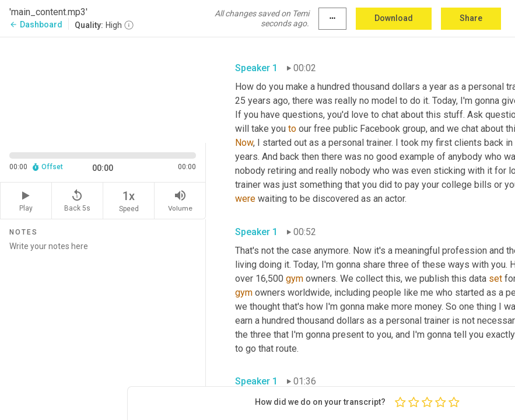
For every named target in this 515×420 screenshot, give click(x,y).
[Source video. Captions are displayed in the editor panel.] (103, 89)
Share (471, 18)
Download (394, 18)
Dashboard (36, 24)
